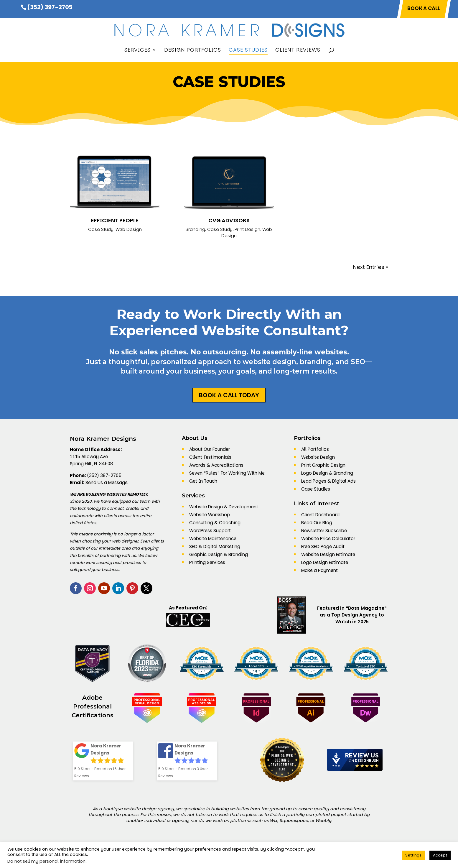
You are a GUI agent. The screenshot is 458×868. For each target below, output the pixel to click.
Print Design (247, 229)
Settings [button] (413, 855)
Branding (195, 229)
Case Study (101, 229)
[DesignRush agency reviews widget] (355, 760)
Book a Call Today (229, 395)
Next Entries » (371, 267)
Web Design (129, 229)
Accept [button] (440, 855)
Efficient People (115, 220)
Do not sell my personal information (46, 861)
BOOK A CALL (424, 9)
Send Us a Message (107, 483)
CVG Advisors (229, 220)
